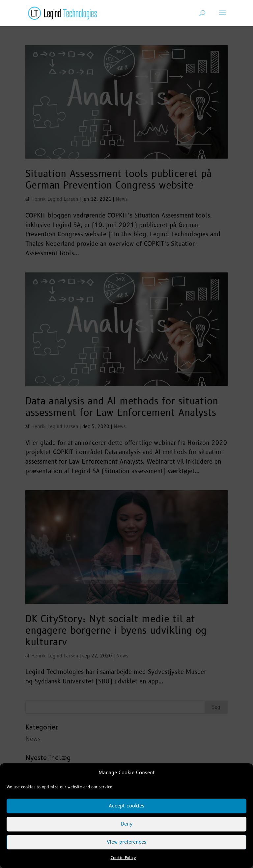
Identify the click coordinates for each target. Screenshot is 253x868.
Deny (127, 824)
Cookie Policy (123, 858)
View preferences (126, 842)
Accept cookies (126, 806)
